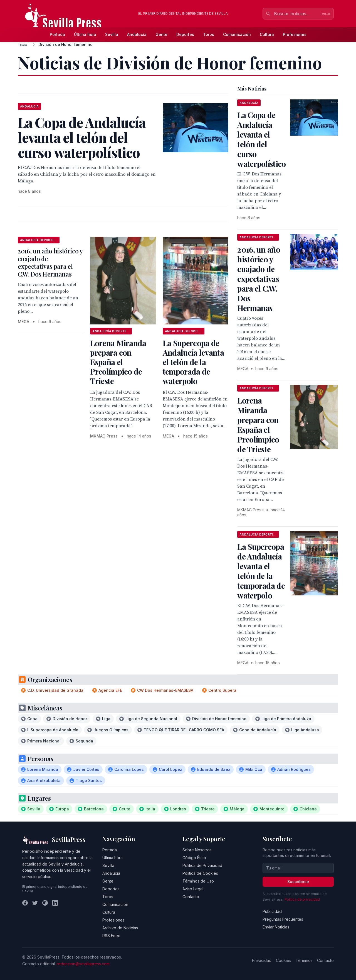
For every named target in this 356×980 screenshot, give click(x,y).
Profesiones (295, 34)
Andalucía (137, 34)
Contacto (191, 897)
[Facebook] (25, 903)
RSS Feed (111, 936)
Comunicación (237, 34)
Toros (209, 34)
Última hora (85, 34)
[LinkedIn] (55, 903)
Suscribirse (298, 882)
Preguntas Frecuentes (283, 919)
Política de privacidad (302, 899)
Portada (57, 34)
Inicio (23, 44)
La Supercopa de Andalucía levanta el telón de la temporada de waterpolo (193, 362)
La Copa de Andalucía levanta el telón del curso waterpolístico (261, 139)
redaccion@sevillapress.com (83, 964)
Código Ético (194, 858)
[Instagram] (45, 903)
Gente (161, 34)
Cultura (267, 34)
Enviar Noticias (276, 927)
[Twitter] (35, 903)
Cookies (284, 960)
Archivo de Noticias (120, 928)
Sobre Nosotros (197, 850)
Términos (304, 960)
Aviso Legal (193, 889)
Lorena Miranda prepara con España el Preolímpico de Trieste (118, 362)
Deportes (185, 34)
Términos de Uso (198, 881)
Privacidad (262, 960)
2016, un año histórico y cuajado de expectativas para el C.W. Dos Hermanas (50, 262)
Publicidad (272, 911)
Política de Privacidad (202, 865)
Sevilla (112, 34)
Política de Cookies (200, 873)
